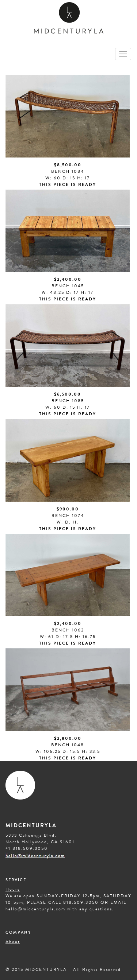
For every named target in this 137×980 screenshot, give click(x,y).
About (13, 942)
